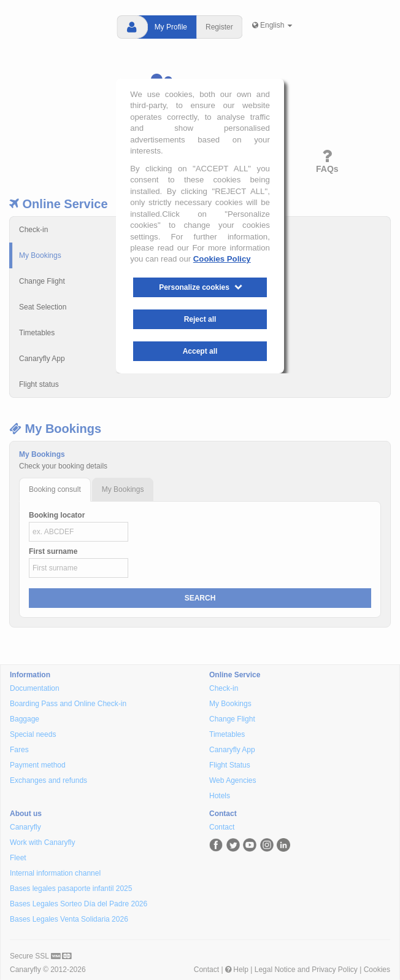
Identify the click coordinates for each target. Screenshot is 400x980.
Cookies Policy (222, 259)
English (272, 25)
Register (219, 27)
